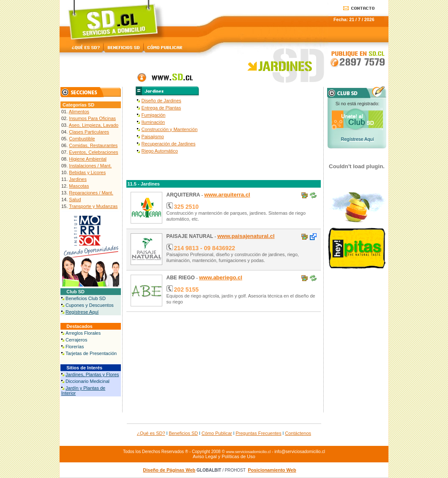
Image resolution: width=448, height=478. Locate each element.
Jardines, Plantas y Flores (92, 374)
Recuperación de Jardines (169, 144)
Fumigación (154, 115)
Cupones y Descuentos (90, 305)
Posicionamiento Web (272, 470)
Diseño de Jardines (161, 101)
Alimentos (79, 112)
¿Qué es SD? (151, 433)
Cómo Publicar (217, 433)
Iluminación (153, 122)
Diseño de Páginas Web (169, 470)
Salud (75, 199)
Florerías (75, 347)
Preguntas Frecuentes (259, 433)
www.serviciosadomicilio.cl (249, 452)
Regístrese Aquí (82, 312)
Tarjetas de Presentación (91, 353)
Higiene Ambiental (88, 159)
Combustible (82, 139)
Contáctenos (298, 433)
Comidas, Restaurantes (93, 145)
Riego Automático (160, 151)
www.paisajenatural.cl (246, 236)
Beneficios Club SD (86, 298)
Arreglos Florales (83, 333)
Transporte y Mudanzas (93, 206)
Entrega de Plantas (161, 108)
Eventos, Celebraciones (93, 152)
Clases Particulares (89, 132)
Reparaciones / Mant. (91, 193)
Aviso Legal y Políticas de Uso (224, 456)
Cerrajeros (76, 340)
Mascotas (79, 186)
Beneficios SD (183, 433)
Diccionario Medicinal (87, 381)
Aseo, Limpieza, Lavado (94, 125)
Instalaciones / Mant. (90, 166)
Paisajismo (153, 137)
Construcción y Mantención (170, 129)
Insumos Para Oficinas (92, 118)
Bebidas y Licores (87, 172)
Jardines (78, 179)
